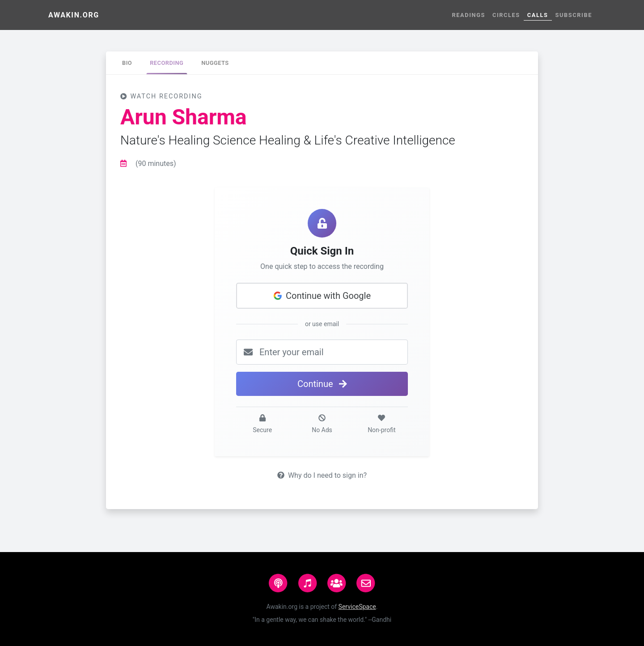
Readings (468, 15)
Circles (506, 15)
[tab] (127, 63)
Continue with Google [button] (322, 296)
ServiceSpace (357, 607)
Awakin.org (74, 15)
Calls (538, 15)
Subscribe (574, 15)
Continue (322, 384)
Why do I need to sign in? (322, 475)
